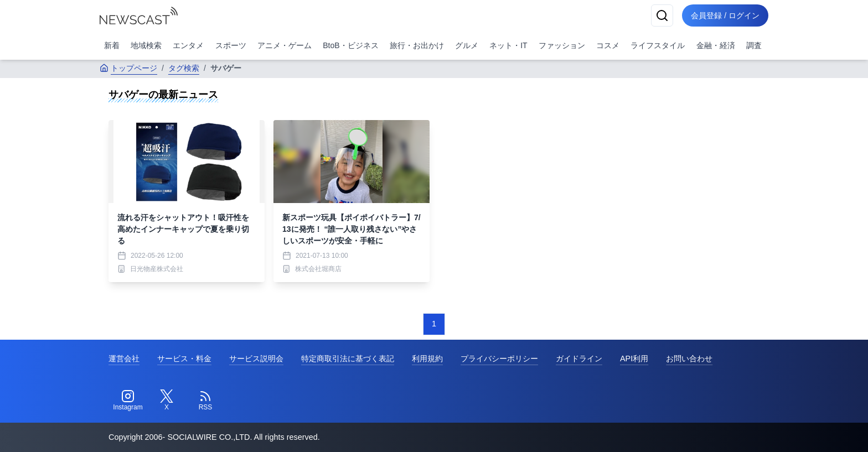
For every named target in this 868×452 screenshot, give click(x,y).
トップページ (128, 68)
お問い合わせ (689, 359)
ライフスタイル (658, 45)
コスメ (608, 45)
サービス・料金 (184, 359)
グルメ (467, 45)
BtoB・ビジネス (350, 45)
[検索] (662, 15)
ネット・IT (508, 45)
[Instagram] (128, 401)
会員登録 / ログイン (725, 15)
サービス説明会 (256, 359)
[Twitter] (167, 401)
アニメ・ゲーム (285, 45)
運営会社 (124, 359)
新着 (112, 45)
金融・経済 (716, 45)
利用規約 (427, 359)
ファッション (562, 45)
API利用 (634, 359)
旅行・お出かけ (417, 45)
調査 (754, 45)
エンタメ (188, 45)
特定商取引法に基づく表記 (348, 359)
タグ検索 (184, 68)
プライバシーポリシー (499, 359)
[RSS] (205, 401)
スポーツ (231, 45)
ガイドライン (579, 359)
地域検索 (146, 45)
